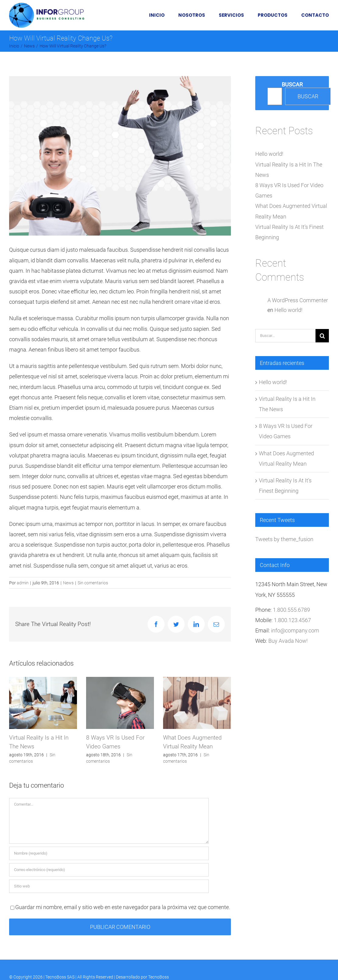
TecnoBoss (159, 977)
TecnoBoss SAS (60, 977)
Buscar (292, 84)
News (68, 583)
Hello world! (269, 154)
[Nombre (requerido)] (109, 853)
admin (23, 583)
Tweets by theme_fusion (284, 539)
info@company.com (295, 630)
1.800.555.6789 (291, 610)
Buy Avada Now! (288, 641)
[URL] (109, 886)
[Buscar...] (285, 336)
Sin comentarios (93, 583)
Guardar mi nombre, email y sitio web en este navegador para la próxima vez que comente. (123, 907)
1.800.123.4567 (292, 620)
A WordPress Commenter (298, 300)
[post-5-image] (120, 156)
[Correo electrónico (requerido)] (109, 870)
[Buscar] (322, 336)
